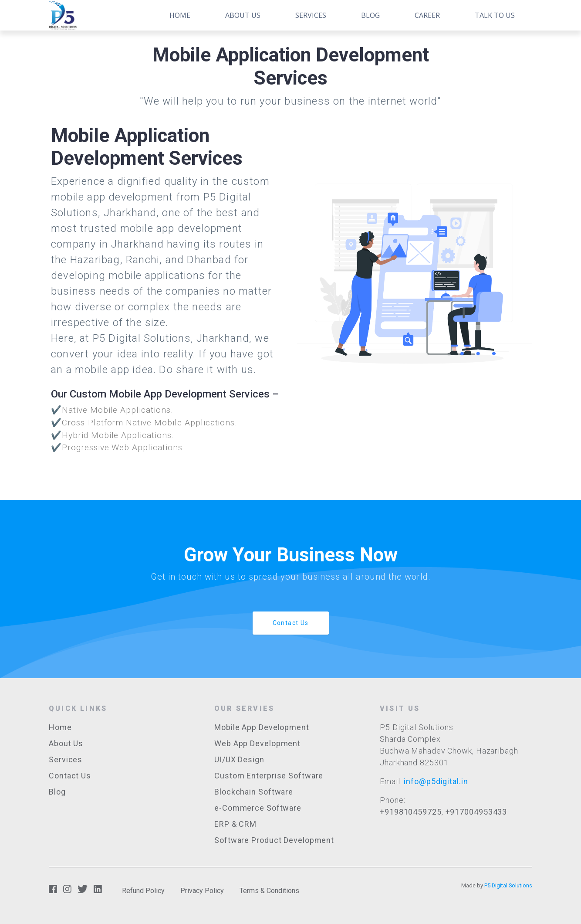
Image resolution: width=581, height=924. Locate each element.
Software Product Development (274, 840)
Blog (370, 15)
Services (311, 15)
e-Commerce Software (258, 808)
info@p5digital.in (436, 781)
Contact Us (291, 623)
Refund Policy (143, 891)
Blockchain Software (254, 792)
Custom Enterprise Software (269, 776)
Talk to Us (495, 15)
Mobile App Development (262, 727)
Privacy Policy (202, 891)
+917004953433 (476, 812)
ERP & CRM (235, 824)
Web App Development (257, 743)
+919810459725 (411, 812)
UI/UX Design (239, 759)
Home (180, 15)
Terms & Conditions (269, 891)
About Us (243, 15)
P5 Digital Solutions (508, 885)
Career (427, 15)
